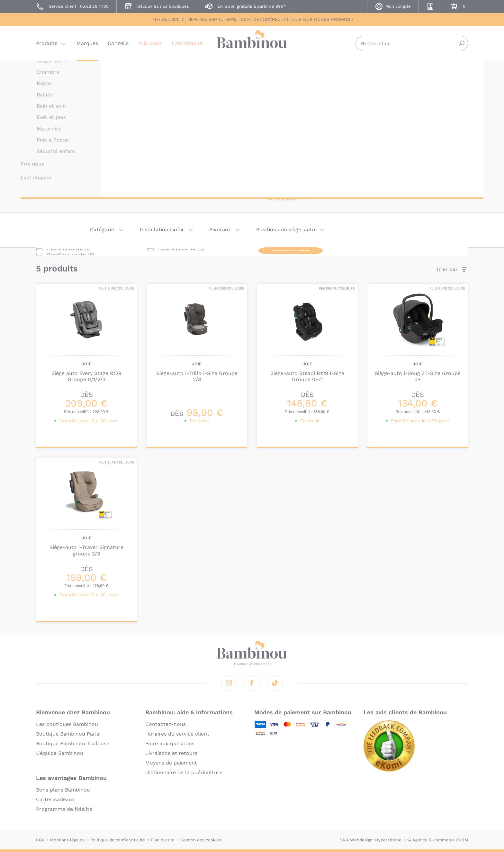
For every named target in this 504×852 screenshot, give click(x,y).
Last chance (187, 43)
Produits (47, 43)
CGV (40, 840)
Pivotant (220, 229)
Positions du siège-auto (286, 229)
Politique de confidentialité (118, 840)
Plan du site (163, 840)
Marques (87, 43)
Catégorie (102, 229)
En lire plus (282, 198)
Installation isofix (162, 229)
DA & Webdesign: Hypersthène (370, 840)
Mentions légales (67, 840)
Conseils (118, 43)
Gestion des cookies (201, 840)
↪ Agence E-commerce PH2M (438, 840)
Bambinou (252, 43)
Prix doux (150, 43)
